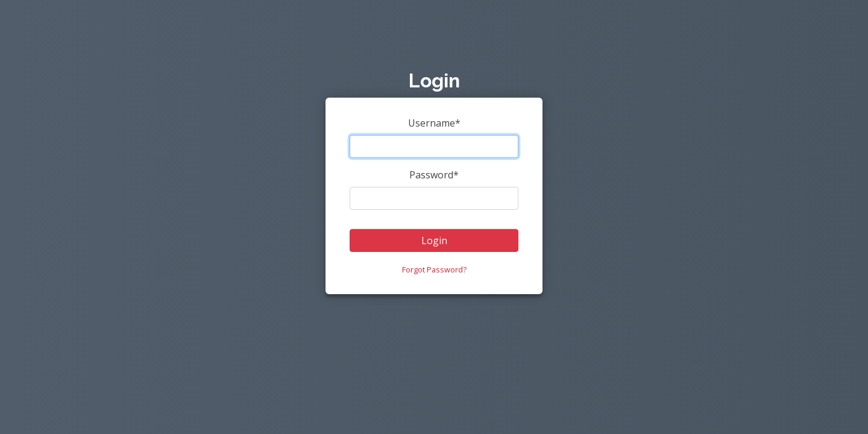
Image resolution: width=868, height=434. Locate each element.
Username (434, 123)
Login (434, 241)
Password (434, 175)
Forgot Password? (434, 269)
